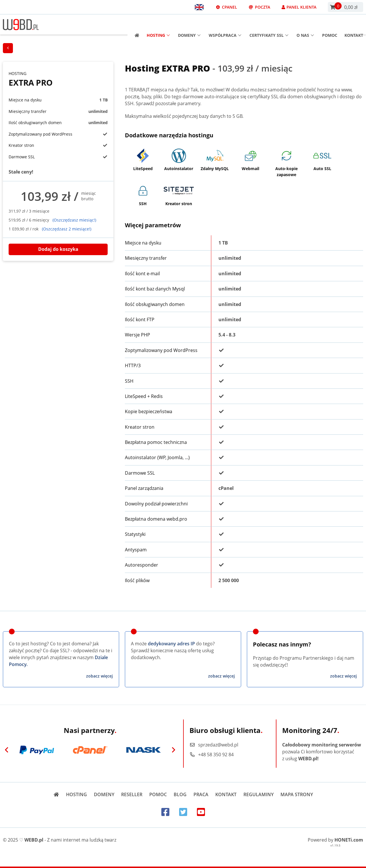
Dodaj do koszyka (58, 249)
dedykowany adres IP (171, 644)
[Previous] (7, 750)
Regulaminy (258, 794)
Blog (180, 794)
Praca (201, 794)
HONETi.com (349, 840)
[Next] (174, 750)
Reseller (132, 794)
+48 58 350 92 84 (212, 755)
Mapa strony (297, 794)
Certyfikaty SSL (269, 25)
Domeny (189, 25)
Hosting (158, 25)
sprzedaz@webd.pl (214, 745)
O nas (305, 25)
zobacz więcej (99, 676)
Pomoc (330, 25)
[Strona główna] (135, 25)
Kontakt (354, 25)
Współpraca (225, 25)
